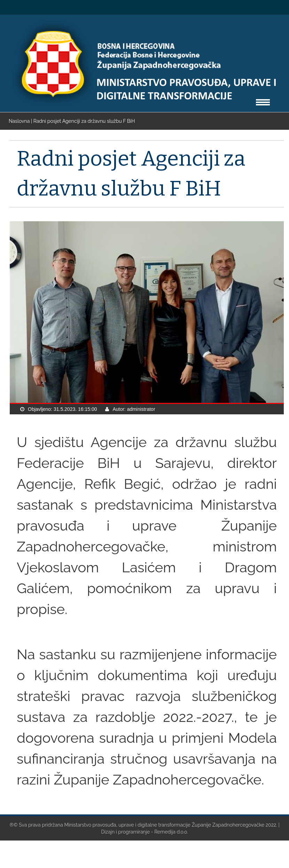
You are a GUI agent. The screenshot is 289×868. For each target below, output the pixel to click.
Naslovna (20, 121)
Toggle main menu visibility (263, 99)
